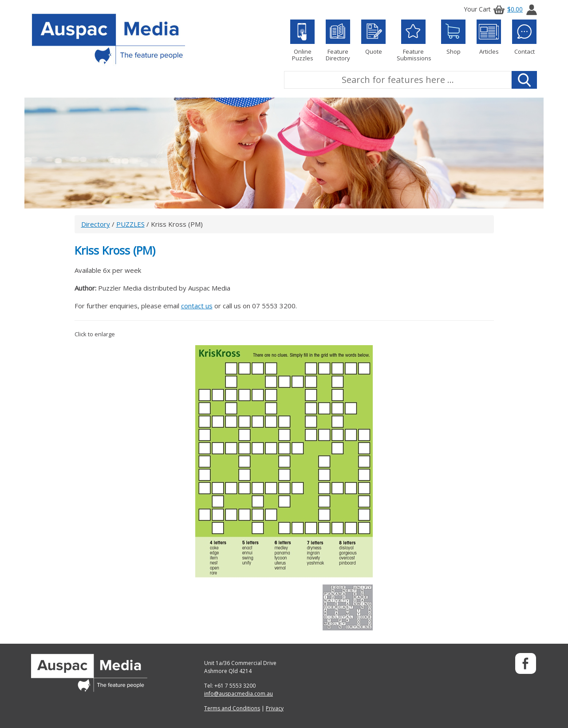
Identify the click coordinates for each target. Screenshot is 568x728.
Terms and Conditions (232, 708)
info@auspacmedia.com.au (239, 694)
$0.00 (507, 9)
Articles (489, 37)
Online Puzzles (302, 41)
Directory (96, 224)
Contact (524, 37)
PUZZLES (130, 224)
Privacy (275, 708)
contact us (197, 306)
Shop (453, 37)
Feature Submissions (413, 41)
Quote (373, 37)
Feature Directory (338, 41)
